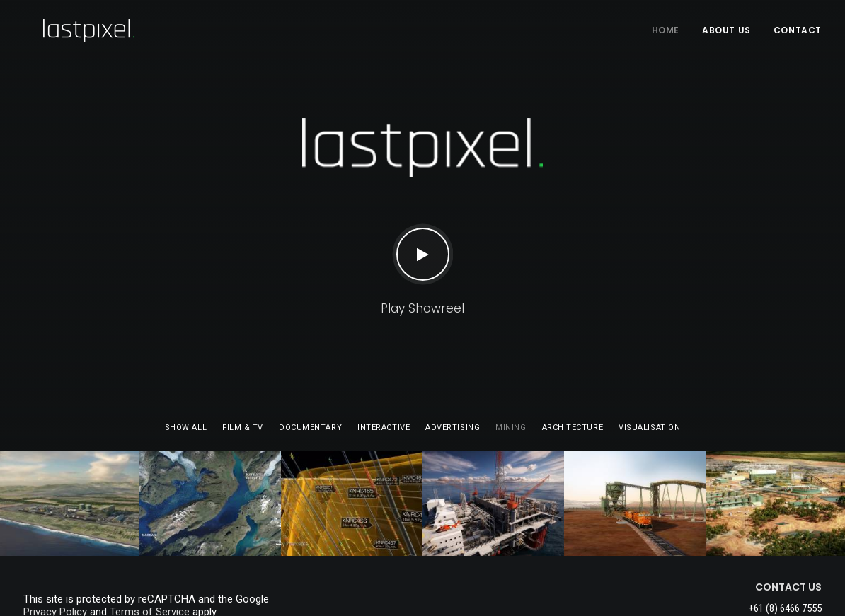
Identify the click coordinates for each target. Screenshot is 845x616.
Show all (186, 348)
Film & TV (243, 348)
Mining (511, 348)
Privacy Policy (55, 532)
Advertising (453, 348)
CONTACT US (788, 507)
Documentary (310, 348)
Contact (798, 30)
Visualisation (649, 348)
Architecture (573, 348)
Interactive (384, 348)
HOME (666, 30)
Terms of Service (150, 532)
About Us (726, 30)
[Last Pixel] (69, 30)
